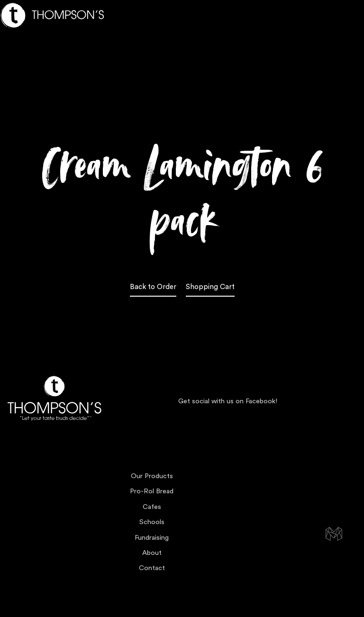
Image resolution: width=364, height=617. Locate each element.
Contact (152, 568)
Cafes (152, 507)
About (152, 553)
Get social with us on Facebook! (228, 401)
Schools (152, 522)
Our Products (152, 476)
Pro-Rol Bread (152, 491)
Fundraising (152, 538)
